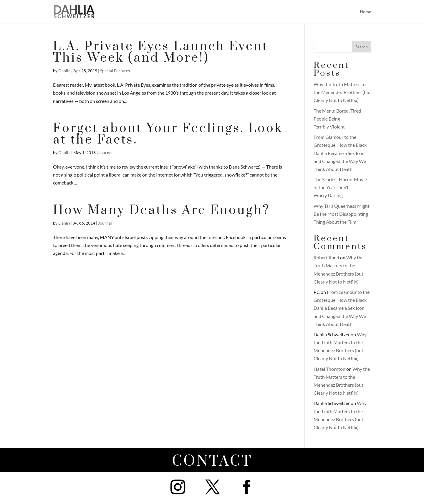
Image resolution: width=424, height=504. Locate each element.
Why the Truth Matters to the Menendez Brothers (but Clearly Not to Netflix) (342, 92)
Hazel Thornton (329, 369)
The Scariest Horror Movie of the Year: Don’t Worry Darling (340, 187)
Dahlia (64, 71)
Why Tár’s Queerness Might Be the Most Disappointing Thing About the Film (342, 214)
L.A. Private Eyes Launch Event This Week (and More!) (161, 52)
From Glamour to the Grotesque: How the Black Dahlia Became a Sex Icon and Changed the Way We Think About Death (340, 153)
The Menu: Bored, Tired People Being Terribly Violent (337, 119)
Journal (106, 153)
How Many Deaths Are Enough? (162, 210)
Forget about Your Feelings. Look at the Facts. (168, 134)
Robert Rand (326, 257)
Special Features (115, 71)
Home (365, 12)
